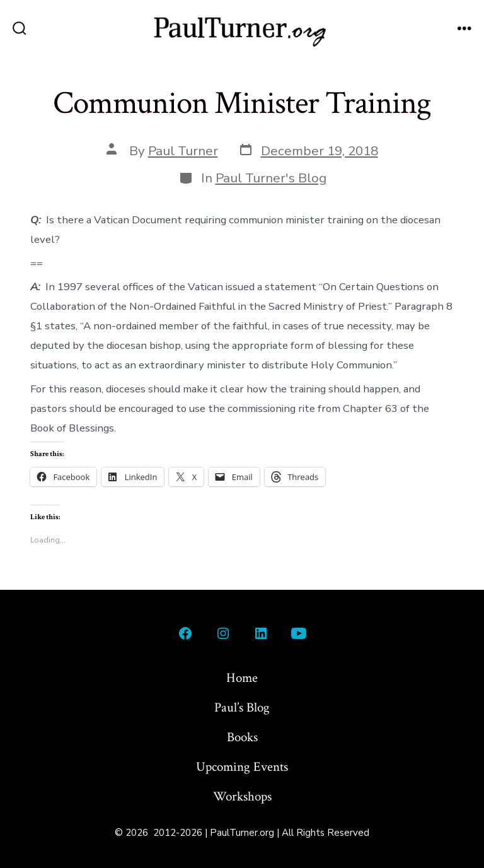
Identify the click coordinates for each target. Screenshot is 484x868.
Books (242, 737)
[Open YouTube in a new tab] (299, 633)
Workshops (242, 796)
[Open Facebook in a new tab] (185, 633)
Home (242, 678)
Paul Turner (183, 151)
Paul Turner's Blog (271, 178)
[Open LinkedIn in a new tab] (261, 633)
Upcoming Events (242, 767)
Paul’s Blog (242, 707)
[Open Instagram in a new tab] (223, 633)
